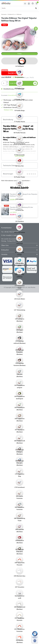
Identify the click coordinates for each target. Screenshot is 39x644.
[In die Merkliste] (36, 29)
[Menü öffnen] (25, 3)
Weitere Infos (8, 110)
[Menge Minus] (7, 85)
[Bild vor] (37, 37)
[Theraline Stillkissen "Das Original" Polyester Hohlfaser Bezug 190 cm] (19, 37)
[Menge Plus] (7, 82)
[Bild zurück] (2, 37)
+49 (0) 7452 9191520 (11, 232)
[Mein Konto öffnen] (33, 3)
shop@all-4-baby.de (12, 235)
